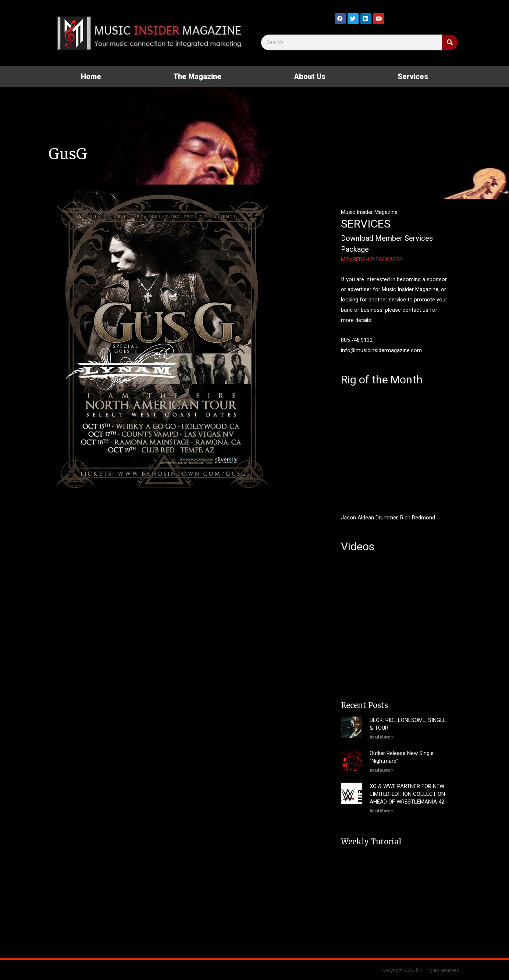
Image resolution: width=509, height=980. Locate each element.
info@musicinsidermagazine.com (381, 350)
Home (91, 76)
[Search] (450, 42)
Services (413, 76)
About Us (310, 76)
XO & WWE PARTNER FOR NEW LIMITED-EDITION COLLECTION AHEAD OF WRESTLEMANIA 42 (407, 794)
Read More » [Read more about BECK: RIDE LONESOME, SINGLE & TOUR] (382, 737)
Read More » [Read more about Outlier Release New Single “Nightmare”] (382, 770)
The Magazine (197, 76)
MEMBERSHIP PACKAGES (372, 260)
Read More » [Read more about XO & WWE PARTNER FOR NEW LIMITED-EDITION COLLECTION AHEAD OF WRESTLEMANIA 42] (382, 811)
